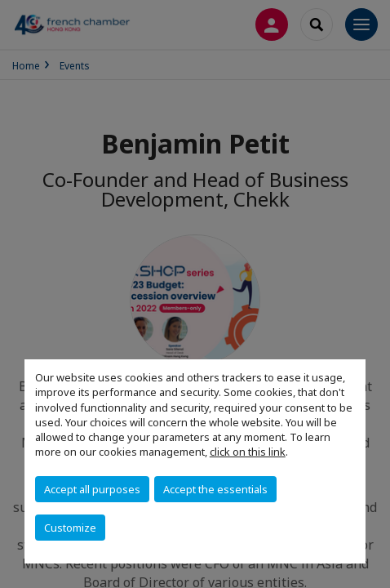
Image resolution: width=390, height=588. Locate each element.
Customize (70, 528)
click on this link (248, 452)
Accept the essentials (215, 489)
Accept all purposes (92, 489)
